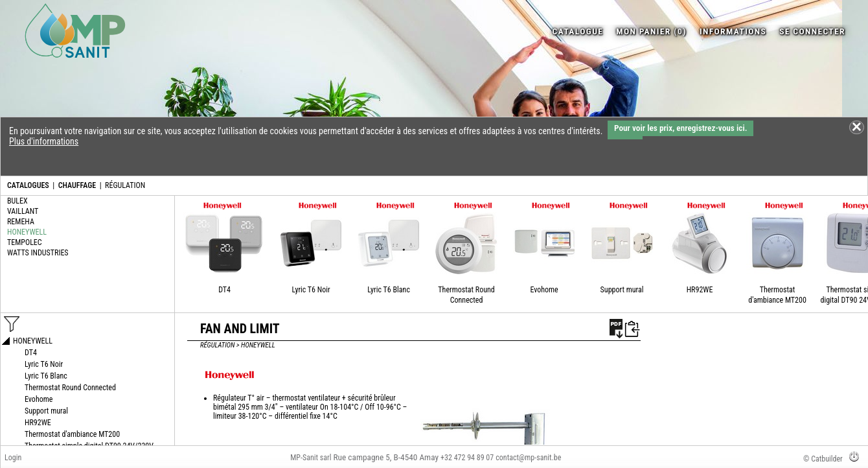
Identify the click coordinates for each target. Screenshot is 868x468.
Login (13, 458)
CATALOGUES (28, 185)
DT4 (224, 290)
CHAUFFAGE (77, 185)
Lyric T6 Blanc (389, 290)
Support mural (622, 290)
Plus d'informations (44, 141)
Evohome (544, 290)
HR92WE (700, 290)
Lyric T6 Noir (311, 290)
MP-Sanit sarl (311, 458)
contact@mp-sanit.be (528, 458)
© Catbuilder (823, 459)
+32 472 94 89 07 (467, 458)
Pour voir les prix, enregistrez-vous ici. (680, 128)
